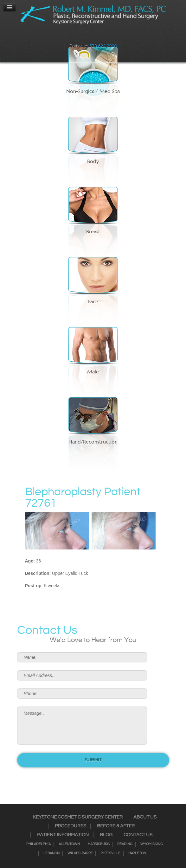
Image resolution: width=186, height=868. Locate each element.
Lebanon (51, 853)
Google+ (106, 36)
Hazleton (137, 853)
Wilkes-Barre (80, 853)
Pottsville (110, 853)
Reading (125, 844)
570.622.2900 (103, 46)
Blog (106, 835)
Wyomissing (152, 844)
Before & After (116, 826)
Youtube (114, 36)
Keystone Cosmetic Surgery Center (78, 817)
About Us (145, 817)
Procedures (71, 826)
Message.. (82, 726)
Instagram (81, 36)
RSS (97, 36)
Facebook (73, 36)
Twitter (89, 36)
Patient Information (63, 835)
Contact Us (138, 835)
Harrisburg (99, 844)
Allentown (69, 844)
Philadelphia (38, 844)
